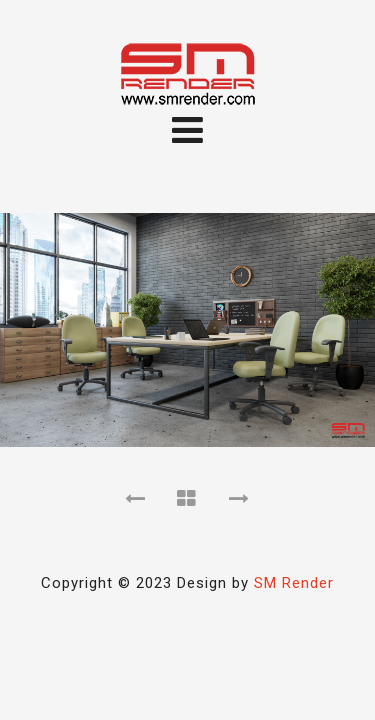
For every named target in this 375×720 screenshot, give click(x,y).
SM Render (294, 583)
